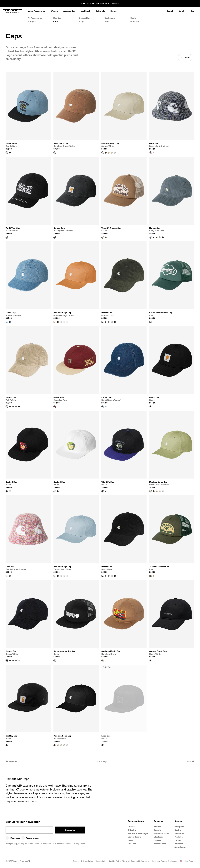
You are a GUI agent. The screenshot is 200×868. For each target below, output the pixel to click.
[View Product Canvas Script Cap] (172, 619)
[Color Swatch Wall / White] (160, 237)
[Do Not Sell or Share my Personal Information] (129, 861)
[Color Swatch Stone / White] (61, 322)
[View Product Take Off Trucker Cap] (124, 196)
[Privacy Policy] (87, 861)
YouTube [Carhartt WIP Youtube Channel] (179, 837)
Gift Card (135, 21)
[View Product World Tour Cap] (28, 196)
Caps (56, 21)
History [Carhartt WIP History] (157, 827)
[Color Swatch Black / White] (106, 153)
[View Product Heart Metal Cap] (76, 111)
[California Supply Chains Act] (165, 861)
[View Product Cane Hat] (172, 111)
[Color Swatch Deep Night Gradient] (10, 576)
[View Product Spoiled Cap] (28, 450)
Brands (157, 830)
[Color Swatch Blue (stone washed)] (10, 322)
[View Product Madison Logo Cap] (124, 111)
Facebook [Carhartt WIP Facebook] (179, 833)
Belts (107, 21)
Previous (11, 761)
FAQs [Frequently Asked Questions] (130, 840)
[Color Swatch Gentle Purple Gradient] (154, 153)
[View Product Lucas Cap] (28, 281)
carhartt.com (160, 844)
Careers (157, 840)
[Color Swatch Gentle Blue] (106, 491)
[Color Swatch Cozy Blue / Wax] (109, 322)
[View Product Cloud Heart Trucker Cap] (172, 281)
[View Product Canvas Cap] (76, 196)
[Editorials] (100, 11)
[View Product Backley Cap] (28, 704)
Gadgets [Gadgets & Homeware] (32, 21)
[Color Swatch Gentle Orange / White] (109, 153)
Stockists (158, 837)
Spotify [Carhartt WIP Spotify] (178, 830)
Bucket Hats (85, 18)
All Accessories (35, 18)
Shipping (132, 830)
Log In (182, 11)
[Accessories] (69, 11)
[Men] (30, 11)
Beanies (57, 18)
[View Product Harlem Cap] (172, 196)
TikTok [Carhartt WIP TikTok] (178, 840)
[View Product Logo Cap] (124, 704)
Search (170, 11)
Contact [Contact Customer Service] (132, 827)
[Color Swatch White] (10, 491)
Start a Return (134, 837)
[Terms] (76, 861)
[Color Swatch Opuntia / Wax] (157, 237)
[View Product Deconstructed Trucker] (76, 619)
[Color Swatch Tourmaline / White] (115, 153)
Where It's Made (161, 833)
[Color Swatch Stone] (154, 576)
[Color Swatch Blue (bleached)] (106, 407)
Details (115, 3)
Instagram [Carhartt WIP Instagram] (179, 827)
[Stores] (113, 11)
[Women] (54, 11)
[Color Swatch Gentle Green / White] (112, 153)
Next (191, 761)
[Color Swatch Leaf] (106, 237)
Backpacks (110, 18)
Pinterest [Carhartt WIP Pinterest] (179, 844)
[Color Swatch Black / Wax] (154, 237)
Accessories (39, 11)
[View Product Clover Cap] (76, 365)
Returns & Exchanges (138, 833)
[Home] (12, 11)
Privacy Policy (79, 844)
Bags (81, 21)
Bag (193, 11)
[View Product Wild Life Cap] (28, 111)
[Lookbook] (85, 11)
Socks (133, 18)
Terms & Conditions (42, 844)
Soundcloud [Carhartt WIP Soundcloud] (180, 847)
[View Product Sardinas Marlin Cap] (124, 619)
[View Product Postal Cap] (172, 365)
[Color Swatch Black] (10, 153)
